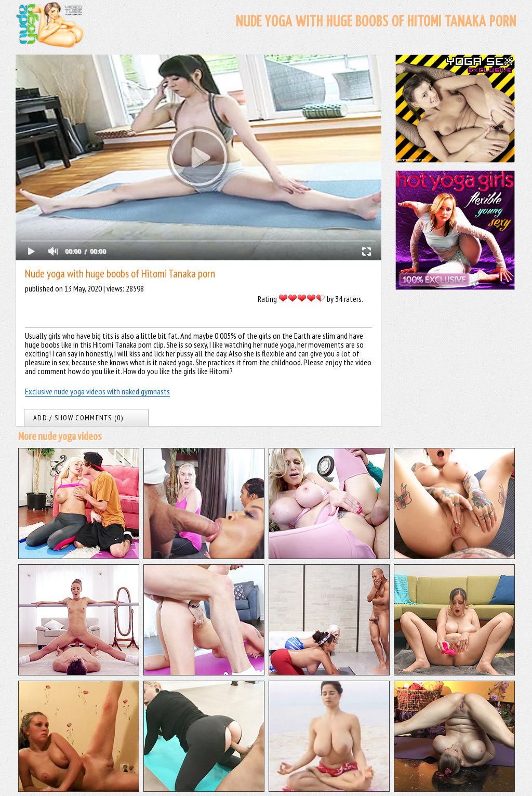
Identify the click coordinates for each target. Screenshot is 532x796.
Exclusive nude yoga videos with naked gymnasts (97, 391)
